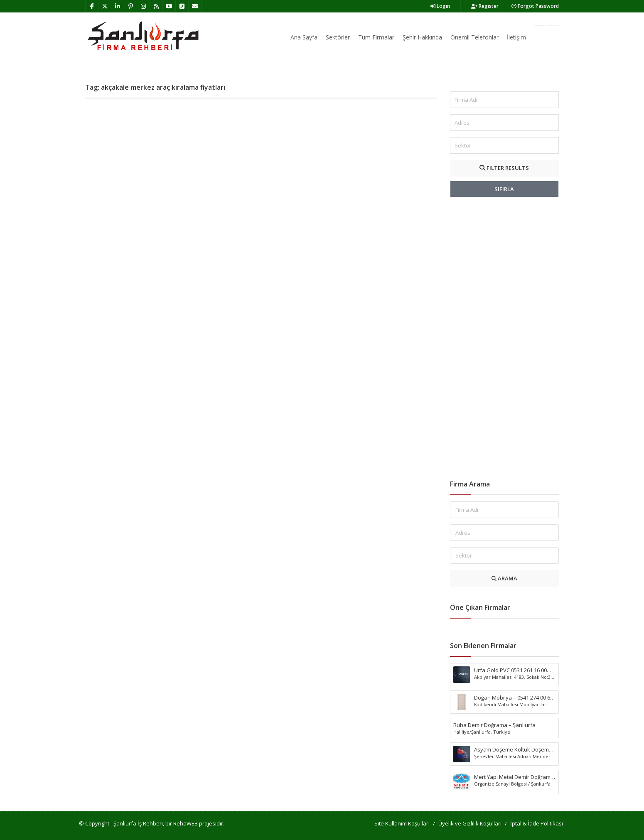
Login (440, 6)
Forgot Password (535, 6)
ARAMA (504, 578)
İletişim (516, 37)
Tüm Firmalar (376, 37)
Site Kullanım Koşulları (402, 823)
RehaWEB (186, 823)
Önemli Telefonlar (474, 37)
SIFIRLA (504, 189)
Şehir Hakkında (422, 37)
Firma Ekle (547, 25)
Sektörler (338, 37)
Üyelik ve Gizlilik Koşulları (470, 823)
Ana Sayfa (304, 37)
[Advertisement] (505, 339)
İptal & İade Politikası (537, 823)
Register (485, 6)
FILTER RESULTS (504, 168)
